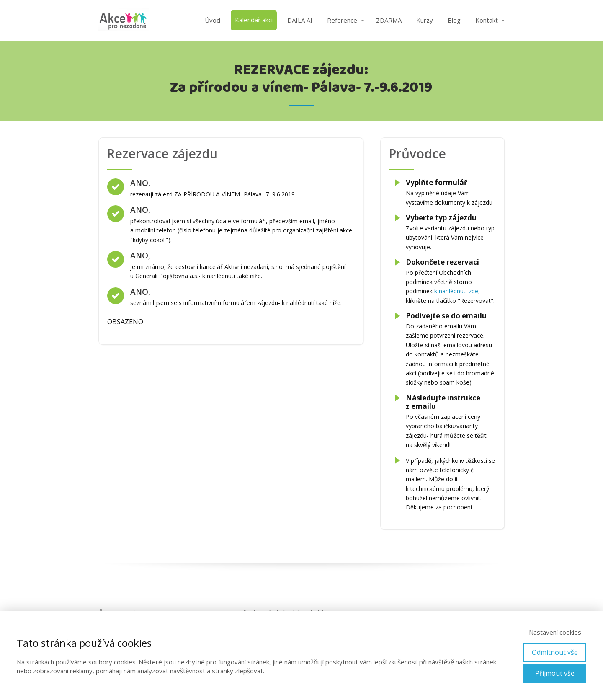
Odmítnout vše (555, 652)
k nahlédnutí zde (456, 291)
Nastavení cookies (555, 632)
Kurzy (425, 20)
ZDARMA (389, 20)
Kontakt (487, 20)
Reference (342, 20)
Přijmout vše (555, 673)
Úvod (213, 20)
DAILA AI (300, 20)
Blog (454, 20)
